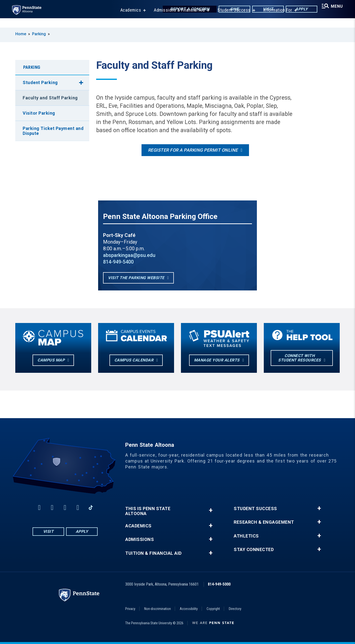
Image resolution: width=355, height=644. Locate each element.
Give (230, 10)
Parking (39, 34)
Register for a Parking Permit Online (193, 150)
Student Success (231, 20)
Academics (128, 20)
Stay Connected (254, 550)
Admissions (140, 539)
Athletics (246, 536)
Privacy (130, 609)
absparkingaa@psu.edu (129, 255)
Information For (275, 20)
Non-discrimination (158, 609)
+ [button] (211, 510)
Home (21, 34)
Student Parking (40, 82)
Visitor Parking (39, 113)
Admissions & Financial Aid (176, 20)
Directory (235, 609)
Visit (264, 10)
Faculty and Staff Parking (50, 98)
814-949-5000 (219, 584)
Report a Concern (185, 10)
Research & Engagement (264, 522)
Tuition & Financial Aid (153, 553)
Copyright (213, 609)
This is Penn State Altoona (148, 511)
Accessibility (189, 609)
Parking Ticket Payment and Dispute (53, 131)
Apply (297, 10)
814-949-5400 (118, 262)
